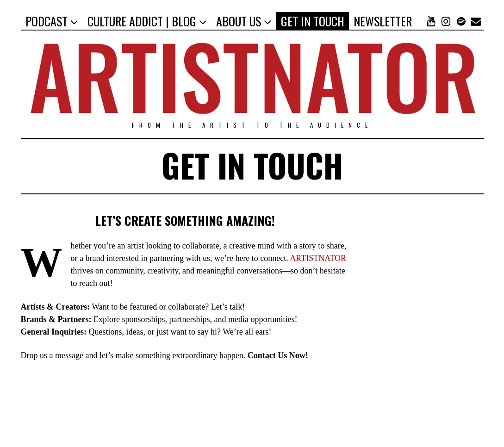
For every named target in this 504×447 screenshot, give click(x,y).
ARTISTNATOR (318, 258)
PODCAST (47, 21)
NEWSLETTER (383, 21)
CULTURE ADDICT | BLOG (142, 21)
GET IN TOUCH (313, 21)
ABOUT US (239, 21)
